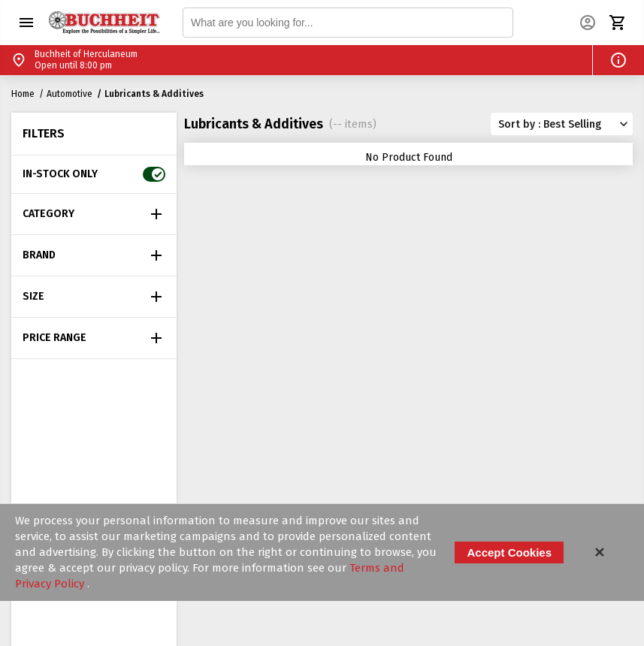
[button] (26, 23)
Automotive (70, 94)
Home (23, 94)
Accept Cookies (509, 552)
